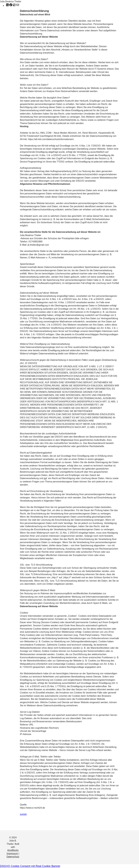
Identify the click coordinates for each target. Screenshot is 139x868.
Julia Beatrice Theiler (11, 2)
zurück (23, 814)
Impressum (12, 853)
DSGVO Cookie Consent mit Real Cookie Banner (30, 866)
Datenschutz (13, 857)
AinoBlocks (13, 850)
